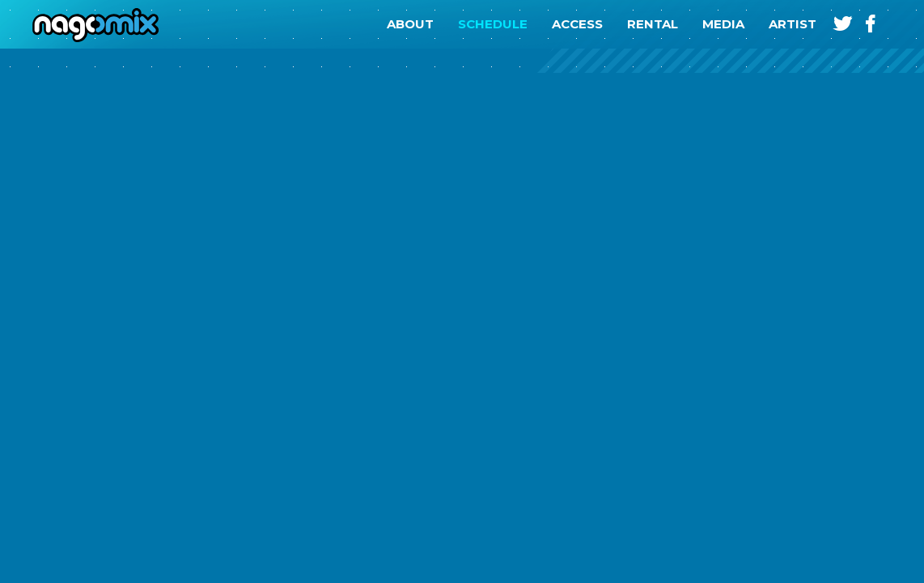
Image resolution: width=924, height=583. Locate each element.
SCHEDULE (493, 24)
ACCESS (577, 24)
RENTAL (653, 24)
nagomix (89, 24)
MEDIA (723, 24)
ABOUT (410, 24)
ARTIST (793, 24)
